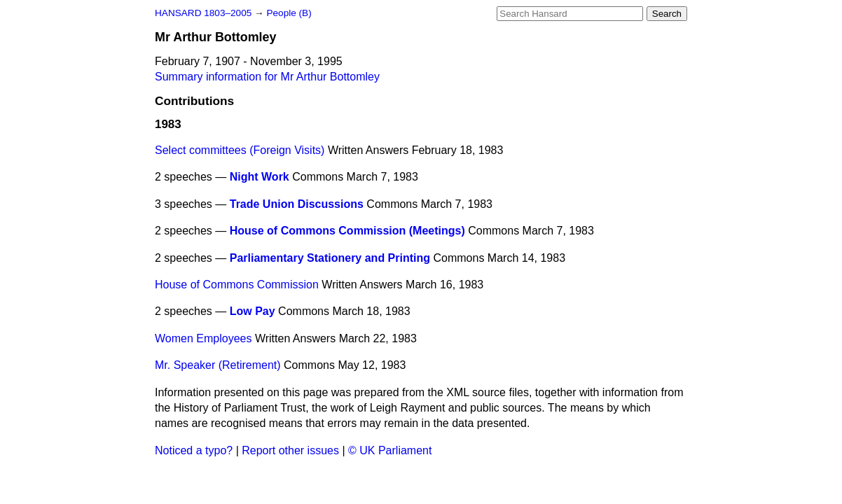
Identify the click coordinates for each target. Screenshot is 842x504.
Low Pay (253, 311)
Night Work (260, 177)
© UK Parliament (390, 450)
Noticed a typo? (194, 450)
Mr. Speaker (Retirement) (218, 365)
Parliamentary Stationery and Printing (330, 258)
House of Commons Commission (237, 285)
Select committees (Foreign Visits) (240, 150)
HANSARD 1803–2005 (203, 13)
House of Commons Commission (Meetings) (347, 231)
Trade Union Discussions (297, 204)
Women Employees (203, 338)
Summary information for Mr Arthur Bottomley (267, 77)
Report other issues (290, 450)
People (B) (289, 13)
